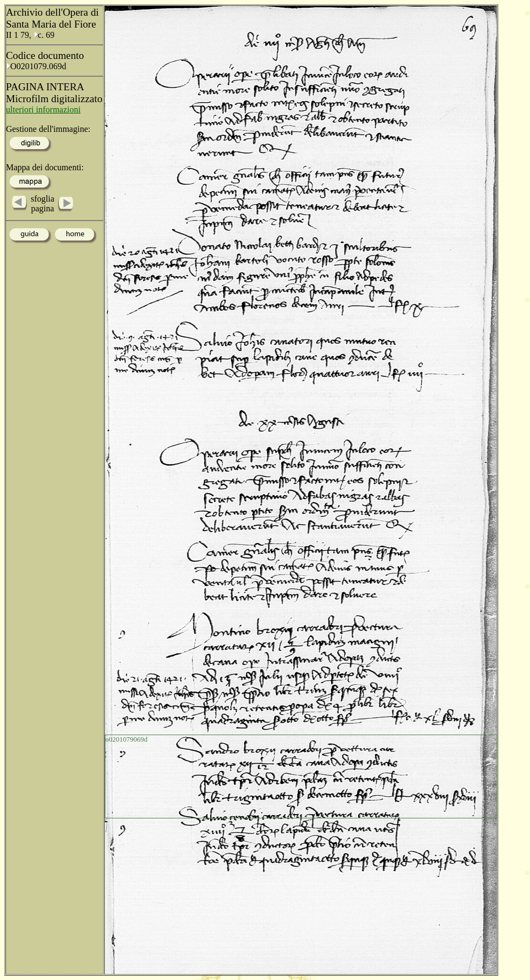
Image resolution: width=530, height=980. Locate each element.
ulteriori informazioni (43, 109)
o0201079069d (126, 739)
